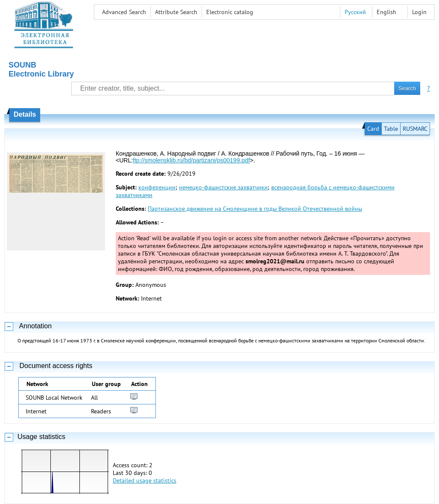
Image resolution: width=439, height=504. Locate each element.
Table (391, 129)
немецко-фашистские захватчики (223, 187)
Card (373, 129)
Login (419, 12)
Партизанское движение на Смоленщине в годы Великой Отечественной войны (255, 209)
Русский (355, 12)
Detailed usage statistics (145, 480)
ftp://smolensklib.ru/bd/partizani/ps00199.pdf (191, 160)
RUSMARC (415, 129)
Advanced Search (124, 12)
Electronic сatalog (230, 12)
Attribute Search (176, 12)
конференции (157, 187)
